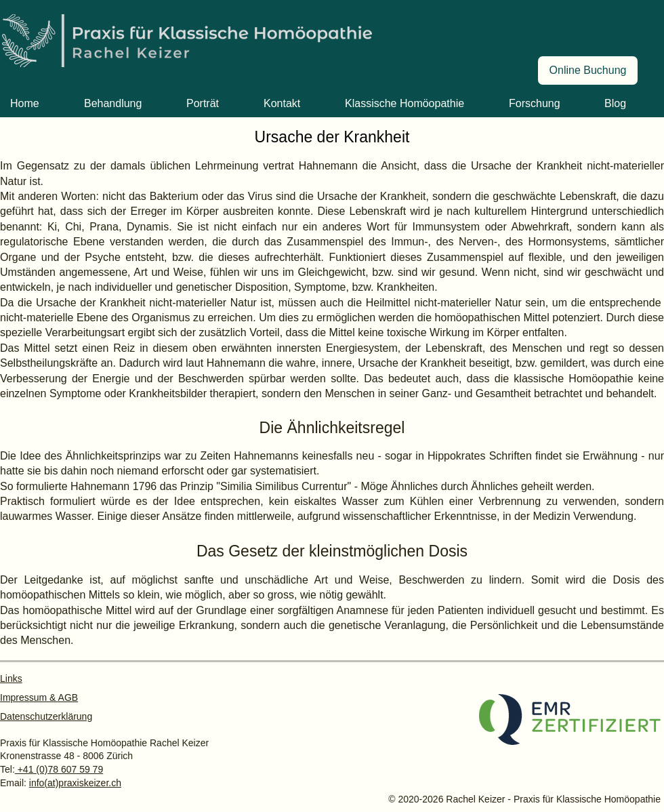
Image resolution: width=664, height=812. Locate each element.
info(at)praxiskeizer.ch (75, 783)
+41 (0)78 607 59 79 (59, 769)
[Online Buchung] (588, 70)
